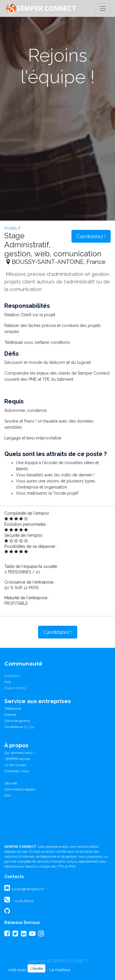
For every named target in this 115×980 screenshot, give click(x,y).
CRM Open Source (89, 970)
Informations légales (20, 789)
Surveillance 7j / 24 (19, 727)
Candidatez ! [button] (91, 236)
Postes (11, 228)
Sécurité (11, 783)
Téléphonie (13, 709)
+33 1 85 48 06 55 (23, 901)
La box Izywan (15, 765)
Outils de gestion (17, 721)
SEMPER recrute (17, 759)
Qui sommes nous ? (19, 753)
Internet (10, 715)
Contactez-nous (17, 771)
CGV (8, 795)
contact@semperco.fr (27, 889)
